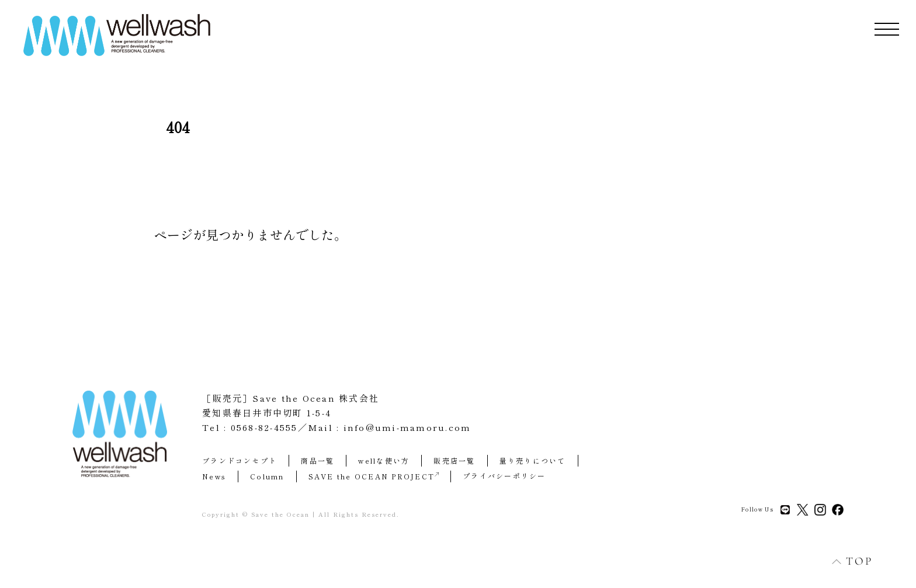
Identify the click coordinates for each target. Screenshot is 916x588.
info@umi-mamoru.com (407, 427)
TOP (846, 561)
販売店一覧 (454, 460)
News (214, 476)
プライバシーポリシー (504, 476)
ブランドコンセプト (240, 460)
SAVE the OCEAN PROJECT (374, 476)
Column (267, 476)
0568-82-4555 (264, 427)
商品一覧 (318, 460)
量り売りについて (533, 460)
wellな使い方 (384, 460)
